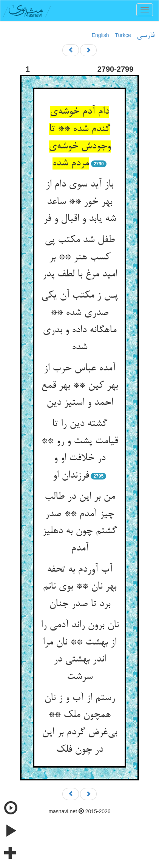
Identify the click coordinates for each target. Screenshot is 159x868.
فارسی (146, 35)
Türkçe (123, 35)
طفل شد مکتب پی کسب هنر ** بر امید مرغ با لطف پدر (80, 257)
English (100, 35)
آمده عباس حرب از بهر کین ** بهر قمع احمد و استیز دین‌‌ (79, 386)
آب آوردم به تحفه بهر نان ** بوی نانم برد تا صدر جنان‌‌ (79, 587)
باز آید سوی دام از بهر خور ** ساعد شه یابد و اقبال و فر (80, 202)
